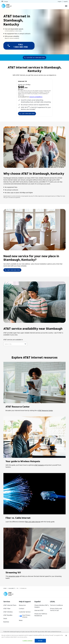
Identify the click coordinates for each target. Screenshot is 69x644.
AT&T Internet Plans (10, 605)
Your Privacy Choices (25, 616)
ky (18, 588)
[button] (25, 344)
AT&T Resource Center (45, 410)
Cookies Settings (27, 641)
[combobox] (13, 344)
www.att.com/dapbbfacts (36, 97)
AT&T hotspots (39, 465)
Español (66, 1)
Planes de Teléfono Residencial (41, 615)
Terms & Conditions (56, 605)
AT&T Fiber (7, 608)
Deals (5, 618)
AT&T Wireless (8, 612)
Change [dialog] (6, 1)
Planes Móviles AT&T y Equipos (42, 606)
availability (12, 588)
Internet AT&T (39, 610)
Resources (22, 605)
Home (5, 588)
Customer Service (25, 612)
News (21, 620)
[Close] (66, 635)
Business (6, 622)
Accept (40, 641)
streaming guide (14, 576)
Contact (22, 608)
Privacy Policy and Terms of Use (56, 609)
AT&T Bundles (8, 615)
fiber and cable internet (33, 522)
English (60, 1)
